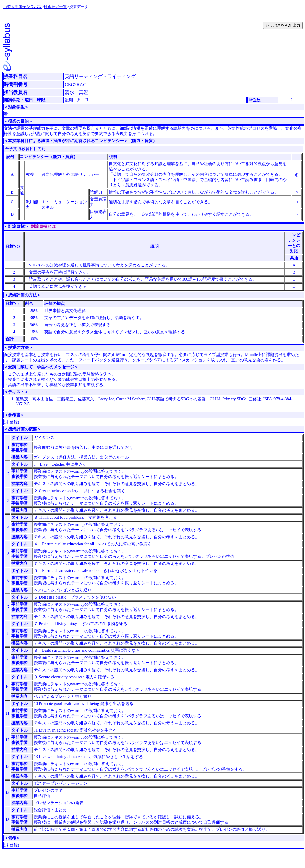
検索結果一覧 (55, 7)
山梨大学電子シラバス (22, 7)
